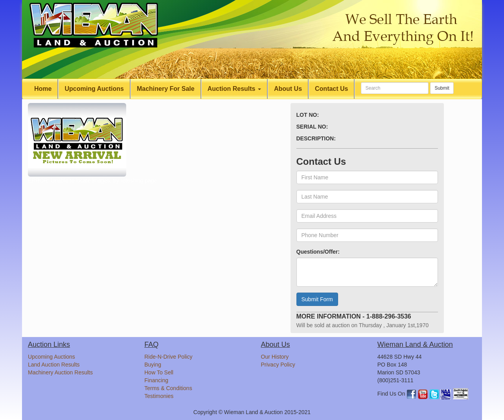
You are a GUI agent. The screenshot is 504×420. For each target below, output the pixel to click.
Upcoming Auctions (94, 89)
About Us (288, 89)
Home (43, 89)
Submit (442, 88)
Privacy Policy (278, 365)
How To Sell (159, 372)
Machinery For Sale (166, 89)
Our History (275, 357)
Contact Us (331, 89)
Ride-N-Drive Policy (168, 357)
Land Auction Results (54, 365)
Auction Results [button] (234, 89)
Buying (153, 365)
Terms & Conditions (168, 388)
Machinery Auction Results (60, 372)
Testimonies (159, 396)
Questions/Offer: (318, 252)
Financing (156, 380)
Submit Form (317, 299)
